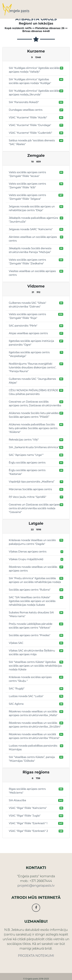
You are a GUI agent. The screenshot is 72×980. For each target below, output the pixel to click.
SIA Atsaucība (17, 800)
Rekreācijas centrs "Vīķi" (24, 440)
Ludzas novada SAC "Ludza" (26, 696)
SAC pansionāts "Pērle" (23, 326)
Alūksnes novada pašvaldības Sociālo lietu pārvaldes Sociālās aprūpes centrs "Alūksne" (33, 428)
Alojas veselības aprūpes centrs (28, 333)
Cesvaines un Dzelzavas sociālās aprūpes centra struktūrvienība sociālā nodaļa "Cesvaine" (34, 508)
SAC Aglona (16, 704)
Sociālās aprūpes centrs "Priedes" (30, 635)
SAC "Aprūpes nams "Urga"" (26, 455)
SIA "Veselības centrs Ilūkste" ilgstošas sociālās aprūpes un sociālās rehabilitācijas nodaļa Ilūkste (35, 666)
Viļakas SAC (16, 643)
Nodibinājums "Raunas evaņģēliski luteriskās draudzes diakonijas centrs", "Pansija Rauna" (32, 367)
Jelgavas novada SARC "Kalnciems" (31, 229)
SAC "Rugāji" (17, 689)
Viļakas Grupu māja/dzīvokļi (26, 559)
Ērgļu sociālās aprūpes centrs (27, 463)
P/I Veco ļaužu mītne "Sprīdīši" (28, 497)
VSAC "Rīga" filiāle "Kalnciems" (28, 808)
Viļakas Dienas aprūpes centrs (28, 552)
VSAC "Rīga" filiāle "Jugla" (25, 816)
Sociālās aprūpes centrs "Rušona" (30, 590)
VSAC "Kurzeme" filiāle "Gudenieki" (30, 133)
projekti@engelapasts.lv (36, 886)
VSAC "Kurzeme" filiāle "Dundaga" (30, 125)
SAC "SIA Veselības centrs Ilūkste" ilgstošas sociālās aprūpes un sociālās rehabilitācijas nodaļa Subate (32, 601)
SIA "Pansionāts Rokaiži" (24, 102)
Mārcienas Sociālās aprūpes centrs (30, 489)
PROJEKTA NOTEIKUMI (36, 956)
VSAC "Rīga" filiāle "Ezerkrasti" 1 (28, 823)
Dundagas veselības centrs (26, 110)
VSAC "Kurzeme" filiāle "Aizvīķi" (28, 118)
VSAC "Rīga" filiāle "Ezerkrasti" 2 (28, 831)
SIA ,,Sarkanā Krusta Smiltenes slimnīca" (34, 447)
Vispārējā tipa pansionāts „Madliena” (32, 482)
